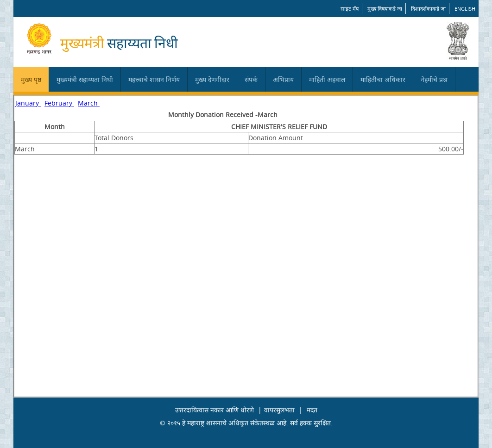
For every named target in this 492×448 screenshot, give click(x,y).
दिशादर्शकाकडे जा (428, 9)
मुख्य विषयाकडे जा (385, 9)
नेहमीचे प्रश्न (434, 79)
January (28, 103)
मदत (312, 410)
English (465, 9)
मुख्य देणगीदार (212, 79)
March (89, 103)
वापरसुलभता (279, 410)
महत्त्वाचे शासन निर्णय (154, 79)
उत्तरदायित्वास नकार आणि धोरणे (214, 410)
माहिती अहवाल (327, 79)
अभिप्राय (283, 79)
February (59, 103)
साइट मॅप (350, 9)
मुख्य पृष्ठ (31, 79)
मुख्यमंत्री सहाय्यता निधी (85, 79)
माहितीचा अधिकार (383, 79)
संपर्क (251, 79)
